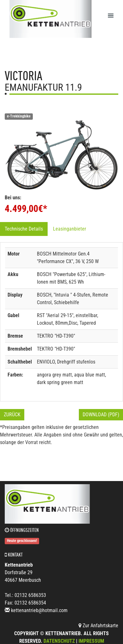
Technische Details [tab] (24, 229)
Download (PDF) (101, 415)
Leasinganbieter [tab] (70, 229)
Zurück (12, 415)
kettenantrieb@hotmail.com (39, 610)
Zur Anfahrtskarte (98, 626)
